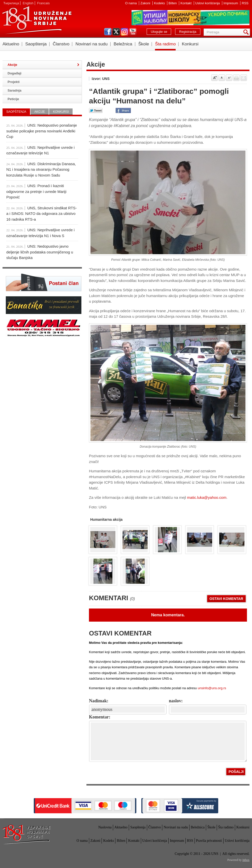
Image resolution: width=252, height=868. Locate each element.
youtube (133, 32)
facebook (108, 32)
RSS (245, 3)
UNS (37, 20)
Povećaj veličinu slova (214, 78)
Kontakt (186, 3)
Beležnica (123, 44)
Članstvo (61, 44)
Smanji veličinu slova (229, 78)
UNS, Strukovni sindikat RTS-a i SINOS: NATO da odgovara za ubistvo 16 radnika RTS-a (42, 214)
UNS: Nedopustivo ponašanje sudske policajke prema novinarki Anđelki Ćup (42, 131)
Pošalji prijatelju (244, 78)
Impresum (231, 3)
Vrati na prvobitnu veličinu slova (222, 78)
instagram (124, 32)
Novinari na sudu (91, 44)
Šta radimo (165, 44)
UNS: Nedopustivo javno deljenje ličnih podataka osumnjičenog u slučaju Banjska (40, 252)
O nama (131, 3)
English (28, 3)
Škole (144, 44)
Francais (43, 3)
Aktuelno (11, 44)
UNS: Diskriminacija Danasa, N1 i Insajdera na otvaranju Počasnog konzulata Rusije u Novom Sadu (41, 169)
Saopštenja (36, 44)
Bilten (173, 3)
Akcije (12, 65)
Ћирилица (11, 3)
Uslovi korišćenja (208, 3)
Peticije (13, 99)
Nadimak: (99, 701)
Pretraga (247, 32)
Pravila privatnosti (209, 841)
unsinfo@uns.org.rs (212, 688)
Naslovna (105, 827)
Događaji (14, 73)
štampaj (236, 78)
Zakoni (146, 3)
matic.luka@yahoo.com (207, 497)
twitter (116, 32)
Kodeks (160, 3)
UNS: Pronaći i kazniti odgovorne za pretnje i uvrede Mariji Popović (36, 191)
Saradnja (14, 90)
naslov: (176, 701)
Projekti (14, 82)
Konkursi (190, 44)
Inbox (246, 860)
